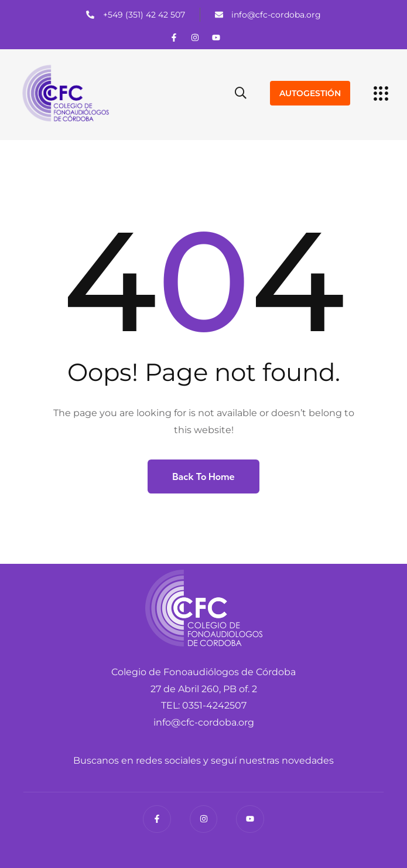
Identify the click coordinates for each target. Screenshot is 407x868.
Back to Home (203, 476)
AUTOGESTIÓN (310, 93)
